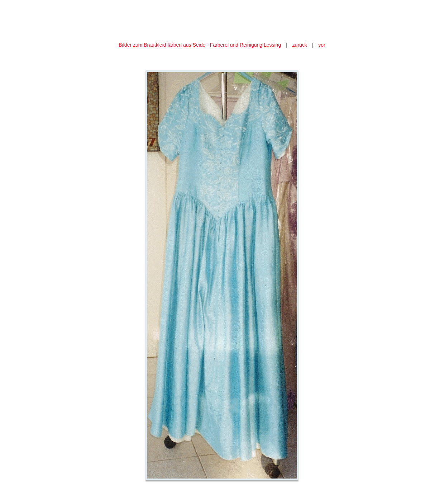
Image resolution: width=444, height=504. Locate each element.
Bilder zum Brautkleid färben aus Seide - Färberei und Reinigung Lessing (200, 45)
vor (322, 45)
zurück (300, 45)
